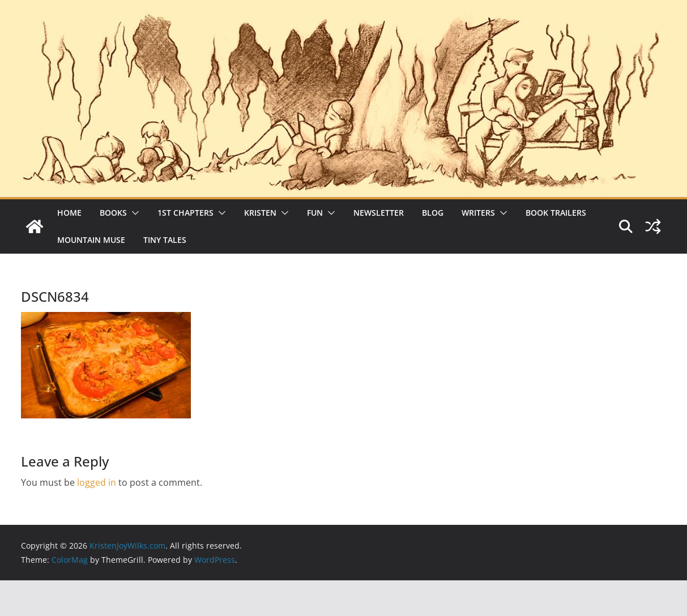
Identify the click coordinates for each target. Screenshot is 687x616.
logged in (97, 482)
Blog (433, 213)
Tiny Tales (165, 240)
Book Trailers (556, 213)
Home (69, 213)
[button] (133, 213)
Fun (315, 213)
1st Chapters (185, 213)
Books (113, 213)
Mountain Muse (91, 240)
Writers (478, 213)
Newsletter (379, 213)
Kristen (260, 213)
